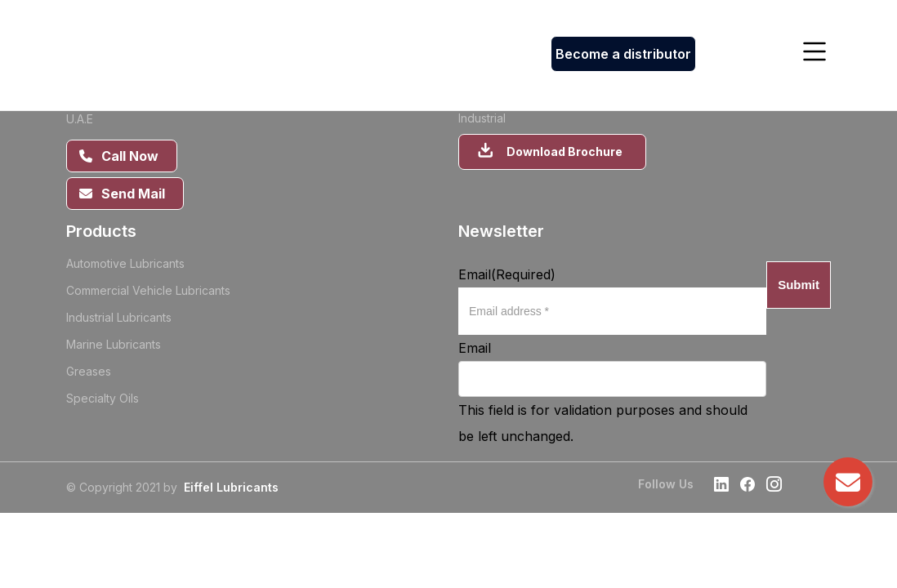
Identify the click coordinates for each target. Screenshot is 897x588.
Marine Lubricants (114, 344)
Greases (89, 371)
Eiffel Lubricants (231, 487)
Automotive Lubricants (125, 263)
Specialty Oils (103, 398)
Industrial (482, 118)
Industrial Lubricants (119, 317)
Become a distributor (623, 54)
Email (507, 274)
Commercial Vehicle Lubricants (148, 290)
